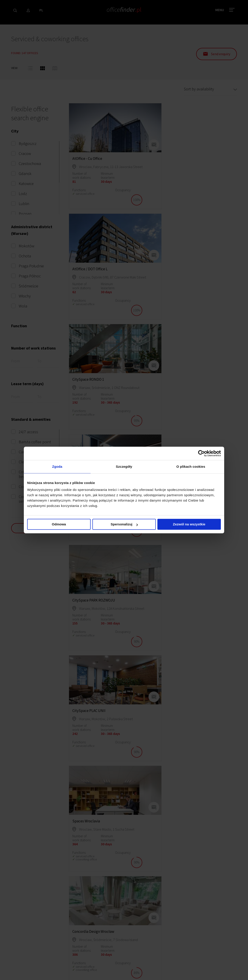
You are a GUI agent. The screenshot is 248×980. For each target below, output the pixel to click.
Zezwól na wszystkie (189, 525)
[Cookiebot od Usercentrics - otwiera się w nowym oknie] (201, 453)
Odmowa (59, 525)
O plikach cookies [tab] (191, 467)
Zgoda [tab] (57, 467)
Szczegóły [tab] (124, 467)
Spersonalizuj (124, 525)
